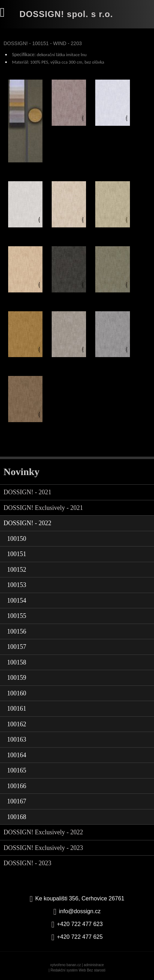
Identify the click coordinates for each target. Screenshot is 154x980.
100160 (17, 693)
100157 (17, 647)
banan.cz (74, 965)
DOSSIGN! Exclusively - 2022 (43, 832)
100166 (17, 786)
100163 (17, 739)
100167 (17, 801)
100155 (17, 616)
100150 (17, 539)
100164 (17, 755)
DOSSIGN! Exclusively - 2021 (43, 508)
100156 (17, 631)
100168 (17, 817)
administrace (94, 965)
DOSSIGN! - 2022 (27, 523)
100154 (17, 601)
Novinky (21, 472)
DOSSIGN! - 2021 (27, 492)
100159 (17, 678)
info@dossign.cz (80, 911)
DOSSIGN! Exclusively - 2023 (43, 848)
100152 (17, 570)
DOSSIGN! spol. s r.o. (66, 14)
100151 (17, 554)
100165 (17, 770)
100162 (17, 724)
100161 (17, 709)
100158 (17, 662)
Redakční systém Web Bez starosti (78, 970)
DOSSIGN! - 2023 (27, 863)
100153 (17, 585)
